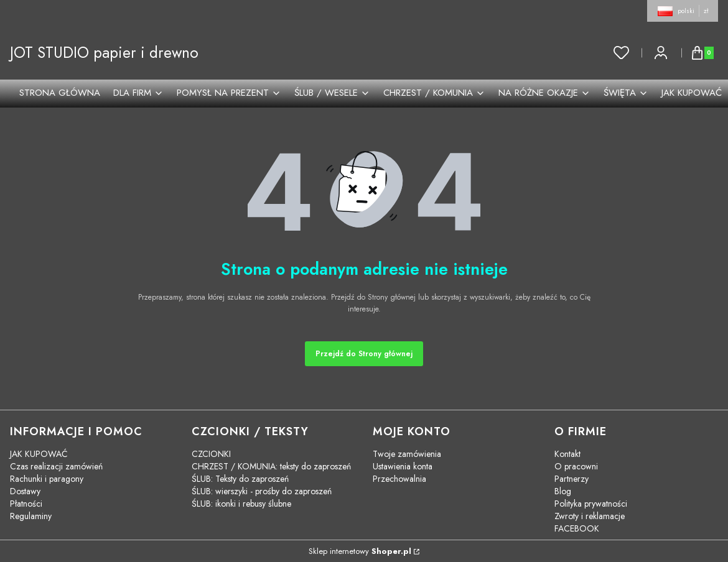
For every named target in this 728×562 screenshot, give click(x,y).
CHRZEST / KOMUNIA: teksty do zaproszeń (271, 466)
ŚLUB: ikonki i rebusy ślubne (241, 504)
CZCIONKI (211, 454)
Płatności (26, 504)
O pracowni (576, 466)
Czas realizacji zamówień (56, 466)
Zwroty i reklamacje (590, 516)
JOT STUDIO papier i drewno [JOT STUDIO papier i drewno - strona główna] (104, 53)
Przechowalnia (399, 479)
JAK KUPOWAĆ (39, 454)
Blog (563, 491)
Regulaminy (31, 516)
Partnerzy (572, 479)
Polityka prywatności (591, 504)
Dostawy (25, 491)
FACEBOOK (577, 528)
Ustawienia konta (403, 466)
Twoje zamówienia (407, 454)
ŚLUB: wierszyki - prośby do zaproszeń (262, 491)
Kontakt (567, 454)
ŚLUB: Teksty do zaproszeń (240, 479)
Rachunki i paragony (47, 479)
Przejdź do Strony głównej (364, 354)
